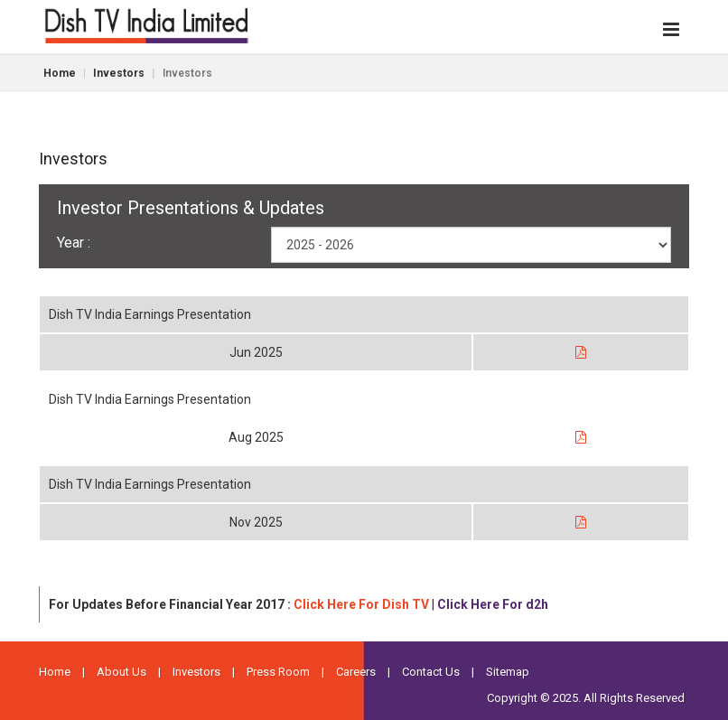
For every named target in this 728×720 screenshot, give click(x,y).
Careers (356, 672)
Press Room (278, 672)
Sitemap (508, 672)
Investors (119, 73)
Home (60, 73)
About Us (121, 672)
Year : (74, 243)
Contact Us (431, 672)
